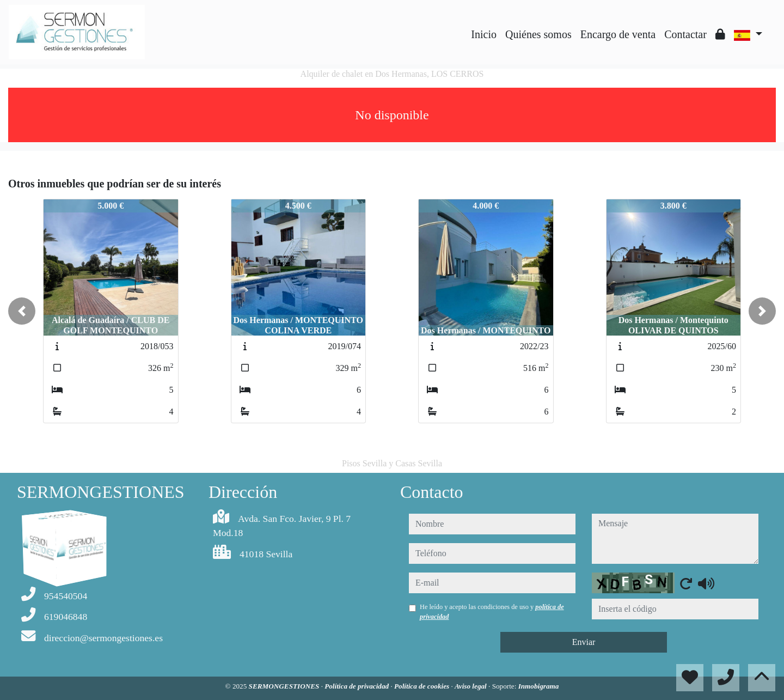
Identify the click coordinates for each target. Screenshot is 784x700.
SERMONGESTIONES (285, 686)
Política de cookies (422, 686)
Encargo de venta (618, 34)
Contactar (685, 34)
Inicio (484, 34)
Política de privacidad (357, 686)
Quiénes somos (538, 34)
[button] (22, 311)
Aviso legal (471, 686)
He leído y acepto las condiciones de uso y (492, 612)
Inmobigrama (539, 686)
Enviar (584, 642)
